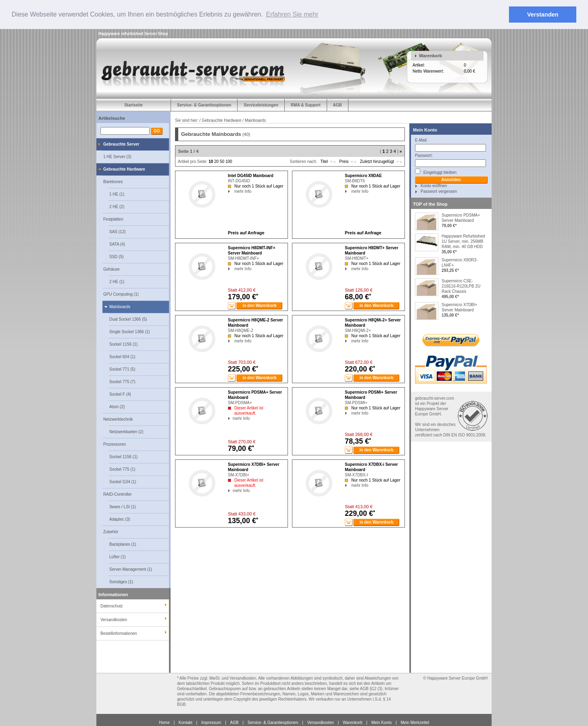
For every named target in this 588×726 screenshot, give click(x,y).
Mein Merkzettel (415, 722)
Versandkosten (321, 722)
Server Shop (156, 33)
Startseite (133, 105)
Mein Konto (425, 129)
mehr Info (230, 191)
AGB (338, 105)
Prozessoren (115, 444)
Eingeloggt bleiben (436, 171)
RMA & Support (306, 105)
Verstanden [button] (543, 15)
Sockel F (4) (120, 394)
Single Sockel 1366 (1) (130, 331)
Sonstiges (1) (121, 581)
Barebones (113, 181)
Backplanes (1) (123, 544)
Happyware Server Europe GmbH (457, 678)
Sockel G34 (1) (123, 481)
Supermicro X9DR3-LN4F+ (460, 262)
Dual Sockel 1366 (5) (128, 319)
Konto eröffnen (434, 185)
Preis (344, 162)
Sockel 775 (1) (122, 469)
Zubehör (111, 531)
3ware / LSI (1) (123, 506)
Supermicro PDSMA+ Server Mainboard (461, 217)
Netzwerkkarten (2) (126, 431)
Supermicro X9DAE (363, 176)
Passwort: (424, 155)
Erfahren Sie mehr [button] (292, 14)
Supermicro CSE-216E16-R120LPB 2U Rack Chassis (461, 286)
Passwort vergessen (439, 191)
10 (211, 162)
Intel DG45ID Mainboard (251, 176)
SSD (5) (117, 256)
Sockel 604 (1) (122, 356)
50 (222, 162)
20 (216, 162)
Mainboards (120, 306)
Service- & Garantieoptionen (204, 105)
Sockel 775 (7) (122, 381)
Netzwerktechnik (118, 419)
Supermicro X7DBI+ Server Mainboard (460, 307)
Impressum (211, 722)
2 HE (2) (117, 206)
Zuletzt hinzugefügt (377, 162)
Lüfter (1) (118, 556)
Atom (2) (117, 406)
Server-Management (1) (131, 569)
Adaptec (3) (120, 519)
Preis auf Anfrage (246, 233)
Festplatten (113, 219)
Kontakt (186, 722)
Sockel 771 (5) (122, 369)
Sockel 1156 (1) (123, 344)
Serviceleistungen (261, 105)
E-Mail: (421, 140)
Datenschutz (112, 606)
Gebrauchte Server (121, 144)
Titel (324, 162)
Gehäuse (112, 269)
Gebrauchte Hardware (124, 169)
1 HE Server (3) (117, 156)
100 (229, 162)
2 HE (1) (117, 281)
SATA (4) (117, 244)
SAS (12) (118, 231)
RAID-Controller (118, 494)
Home (164, 722)
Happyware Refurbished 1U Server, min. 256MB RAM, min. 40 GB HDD (463, 241)
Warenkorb (431, 55)
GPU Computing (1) (121, 294)
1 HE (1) (117, 194)
